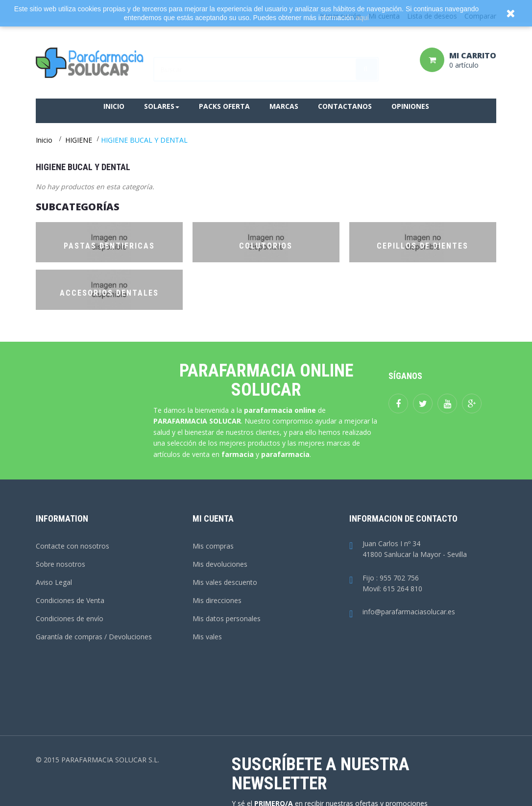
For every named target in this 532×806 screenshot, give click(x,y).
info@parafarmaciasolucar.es (402, 612)
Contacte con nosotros (73, 546)
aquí (362, 18)
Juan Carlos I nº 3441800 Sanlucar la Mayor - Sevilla (408, 550)
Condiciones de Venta (70, 600)
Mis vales (207, 637)
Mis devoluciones (220, 564)
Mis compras (213, 546)
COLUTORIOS (266, 246)
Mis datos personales (227, 618)
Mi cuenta (213, 518)
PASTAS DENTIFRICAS (109, 246)
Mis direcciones (217, 600)
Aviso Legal (54, 582)
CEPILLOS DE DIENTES (423, 246)
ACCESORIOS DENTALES (109, 293)
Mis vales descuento (225, 582)
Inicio (44, 140)
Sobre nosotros (60, 564)
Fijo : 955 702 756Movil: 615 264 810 (386, 584)
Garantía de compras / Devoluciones (94, 637)
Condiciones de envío (70, 618)
